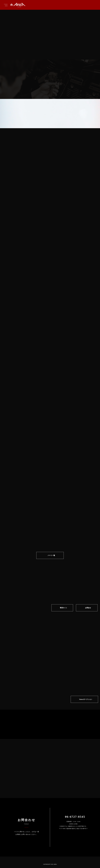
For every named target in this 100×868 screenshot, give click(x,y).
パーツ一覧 (51, 555)
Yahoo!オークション (86, 699)
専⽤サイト (64, 608)
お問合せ (88, 608)
